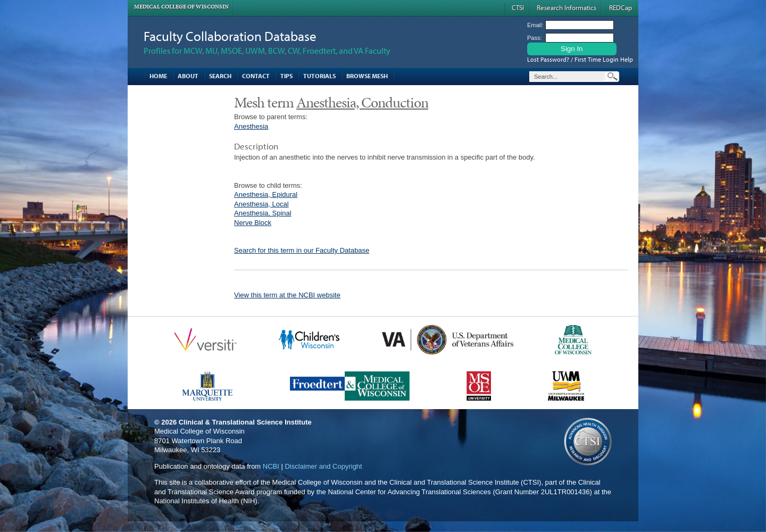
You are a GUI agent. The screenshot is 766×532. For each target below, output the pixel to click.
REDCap (621, 7)
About (188, 76)
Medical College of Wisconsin (181, 7)
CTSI (518, 7)
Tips (286, 76)
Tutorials (319, 76)
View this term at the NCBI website (287, 295)
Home (158, 76)
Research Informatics (567, 7)
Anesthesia (251, 126)
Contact (256, 76)
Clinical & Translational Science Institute (245, 422)
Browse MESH (367, 76)
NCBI (271, 466)
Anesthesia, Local (261, 204)
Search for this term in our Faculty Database (302, 250)
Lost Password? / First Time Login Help (580, 59)
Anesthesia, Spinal (263, 213)
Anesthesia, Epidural (266, 194)
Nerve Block (253, 223)
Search (220, 76)
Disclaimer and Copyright (323, 466)
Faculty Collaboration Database (230, 36)
